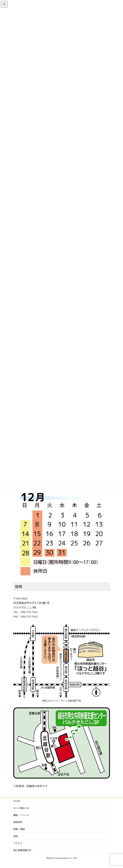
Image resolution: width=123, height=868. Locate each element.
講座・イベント (21, 815)
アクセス (18, 843)
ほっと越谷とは (21, 808)
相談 (16, 836)
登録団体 (18, 822)
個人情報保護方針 (22, 850)
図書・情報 (19, 829)
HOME (17, 801)
